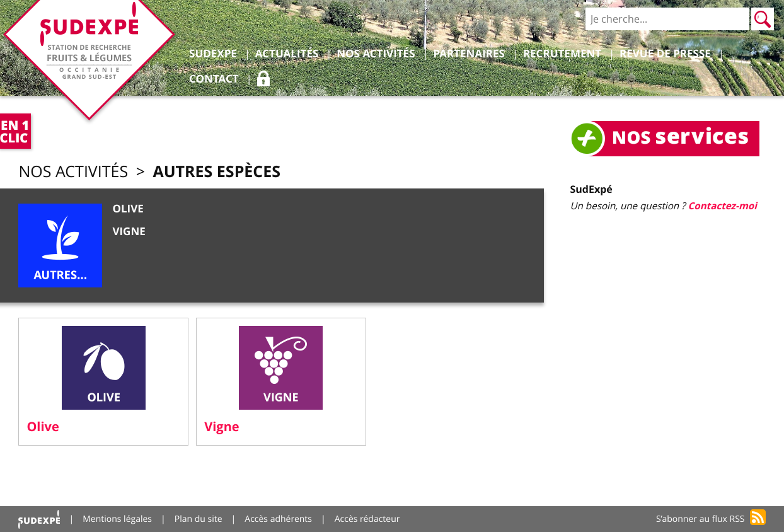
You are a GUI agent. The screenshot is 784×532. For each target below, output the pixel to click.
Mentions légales (117, 519)
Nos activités (73, 172)
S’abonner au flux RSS (700, 519)
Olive (128, 209)
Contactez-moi (723, 206)
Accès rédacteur (367, 519)
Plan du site (199, 519)
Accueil (39, 519)
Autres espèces (216, 171)
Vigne (129, 232)
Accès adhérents (278, 519)
